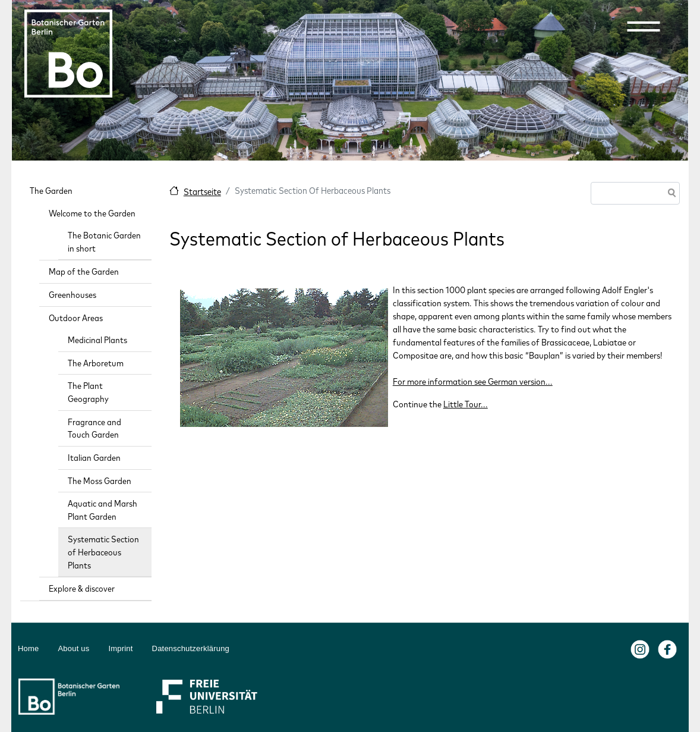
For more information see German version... (473, 381)
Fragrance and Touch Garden (94, 428)
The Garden (51, 191)
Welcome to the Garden (92, 213)
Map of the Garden (84, 271)
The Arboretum (96, 363)
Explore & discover (82, 588)
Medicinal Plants (97, 340)
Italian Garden (94, 458)
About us (73, 648)
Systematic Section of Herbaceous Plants (103, 552)
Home (28, 648)
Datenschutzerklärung (191, 648)
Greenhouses (72, 295)
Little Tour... (466, 404)
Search (670, 194)
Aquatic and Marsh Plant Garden (103, 510)
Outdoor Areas (76, 318)
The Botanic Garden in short (104, 242)
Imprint (120, 648)
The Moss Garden (100, 481)
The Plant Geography (88, 392)
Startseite (202, 192)
